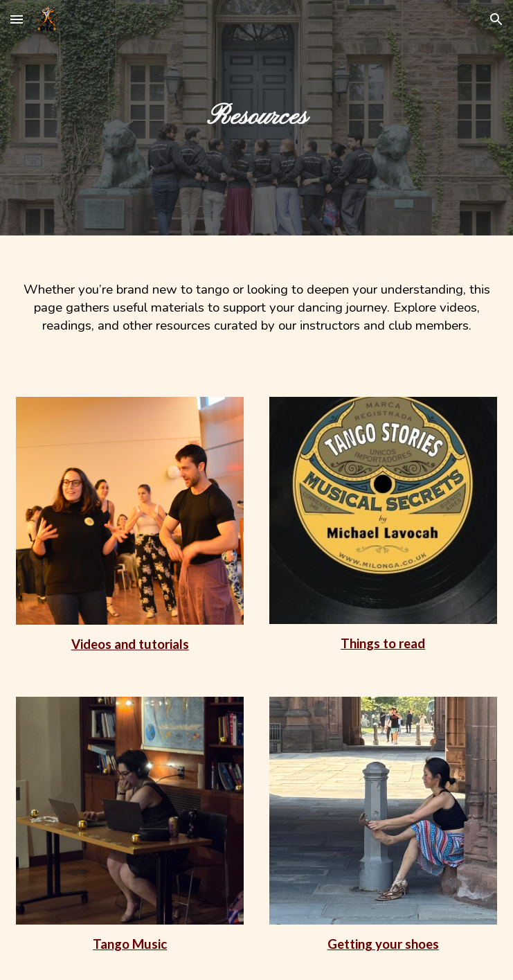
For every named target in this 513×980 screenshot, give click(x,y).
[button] (17, 19)
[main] (256, 117)
